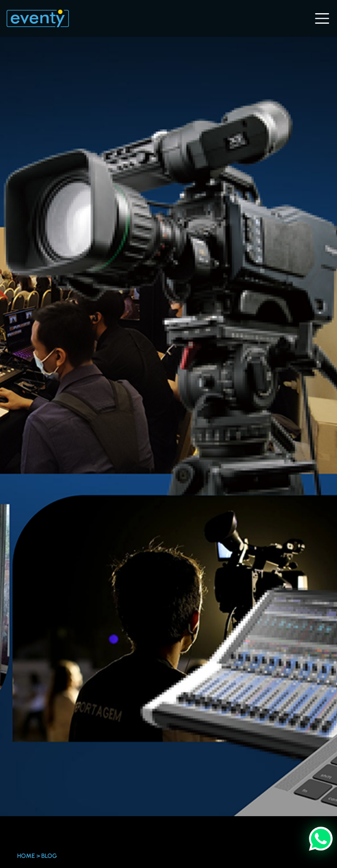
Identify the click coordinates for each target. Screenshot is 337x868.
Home (26, 856)
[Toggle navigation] (321, 18)
